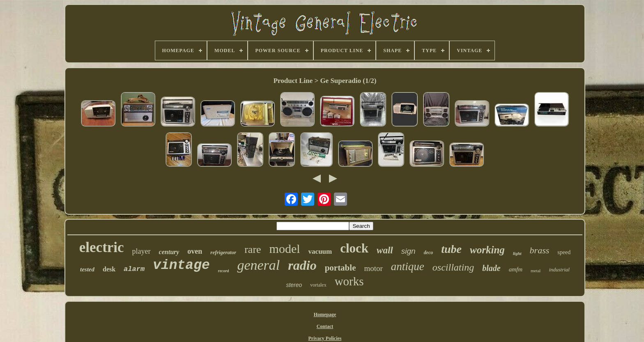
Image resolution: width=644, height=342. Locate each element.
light (517, 253)
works (349, 281)
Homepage (325, 314)
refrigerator (223, 252)
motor (373, 268)
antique (408, 266)
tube (451, 249)
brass (540, 250)
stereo (294, 285)
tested (87, 269)
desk (109, 269)
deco (429, 252)
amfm (516, 269)
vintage (181, 265)
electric (102, 247)
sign (408, 251)
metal (536, 271)
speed (564, 252)
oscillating (453, 267)
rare (253, 249)
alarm (134, 269)
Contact (325, 326)
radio (302, 265)
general (258, 265)
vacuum (320, 251)
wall (385, 250)
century (169, 252)
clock (354, 248)
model (285, 249)
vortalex (318, 285)
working (487, 250)
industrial (559, 270)
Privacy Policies (325, 338)
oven (195, 251)
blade (491, 268)
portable (340, 268)
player (141, 251)
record (224, 271)
